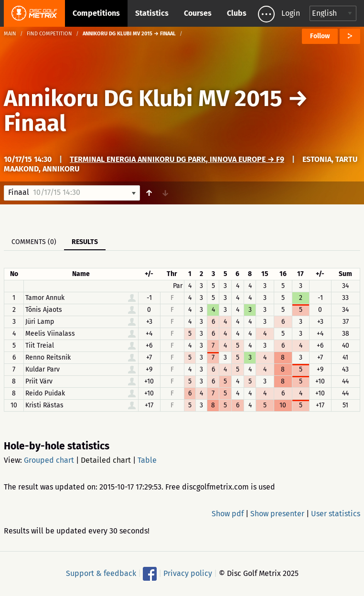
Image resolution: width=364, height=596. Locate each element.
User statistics (336, 514)
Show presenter (277, 514)
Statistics (152, 13)
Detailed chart (106, 460)
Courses (198, 13)
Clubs (237, 13)
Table (147, 460)
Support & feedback (101, 573)
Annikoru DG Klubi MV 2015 (143, 98)
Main (10, 34)
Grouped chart (49, 460)
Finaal (35, 123)
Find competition (49, 34)
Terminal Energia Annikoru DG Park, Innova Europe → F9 (177, 159)
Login (291, 13)
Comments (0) (34, 242)
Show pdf (228, 514)
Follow (320, 36)
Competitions (96, 13)
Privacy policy (188, 573)
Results (85, 242)
